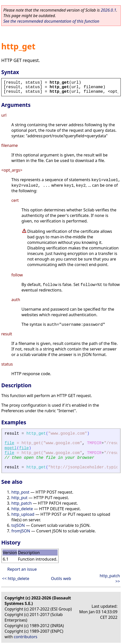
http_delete (22, 509)
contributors (26, 637)
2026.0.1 (108, 10)
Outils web (61, 578)
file (9, 443)
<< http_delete (16, 578)
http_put (19, 498)
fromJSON (21, 531)
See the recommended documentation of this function (51, 21)
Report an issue (22, 569)
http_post (20, 492)
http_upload (23, 514)
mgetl (11, 448)
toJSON (18, 525)
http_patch (22, 503)
